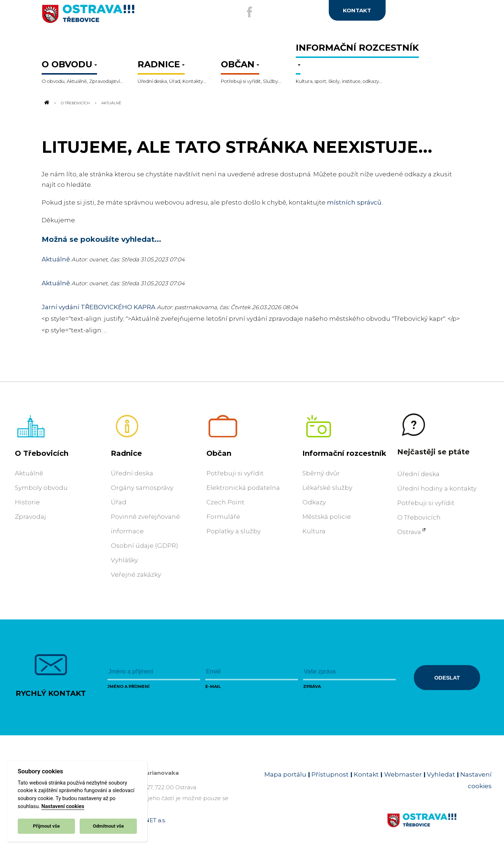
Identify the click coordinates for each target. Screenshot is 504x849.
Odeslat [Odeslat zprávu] (447, 678)
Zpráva (312, 686)
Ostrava (409, 532)
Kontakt (366, 774)
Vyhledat (441, 774)
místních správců (354, 202)
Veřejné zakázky (136, 575)
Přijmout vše (46, 826)
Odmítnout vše (108, 826)
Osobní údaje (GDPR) (144, 546)
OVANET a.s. (149, 820)
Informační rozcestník (344, 453)
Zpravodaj (30, 517)
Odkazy (314, 502)
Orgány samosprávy (142, 488)
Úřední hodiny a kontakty (437, 488)
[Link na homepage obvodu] (439, 829)
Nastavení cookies (63, 806)
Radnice (126, 453)
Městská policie (327, 517)
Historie (27, 502)
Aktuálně (56, 259)
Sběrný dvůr (321, 473)
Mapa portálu (285, 774)
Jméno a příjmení (129, 686)
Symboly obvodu (41, 488)
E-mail (213, 686)
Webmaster (403, 774)
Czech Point (225, 502)
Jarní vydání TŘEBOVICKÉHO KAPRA (99, 307)
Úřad (119, 502)
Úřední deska (132, 473)
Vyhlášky (124, 560)
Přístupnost (330, 774)
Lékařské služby (327, 488)
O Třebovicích (75, 103)
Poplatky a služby (234, 531)
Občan (219, 453)
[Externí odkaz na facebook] (247, 12)
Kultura (314, 531)
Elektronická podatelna (243, 488)
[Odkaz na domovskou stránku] (46, 103)
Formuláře (223, 517)
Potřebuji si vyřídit (235, 473)
